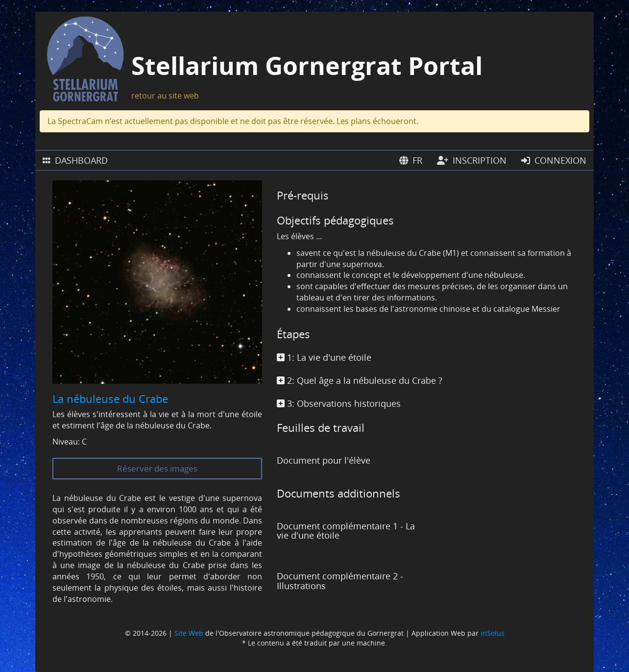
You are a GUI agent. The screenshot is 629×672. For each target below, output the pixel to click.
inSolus (493, 633)
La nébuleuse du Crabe (110, 398)
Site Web (189, 633)
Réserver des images (157, 468)
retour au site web (165, 96)
